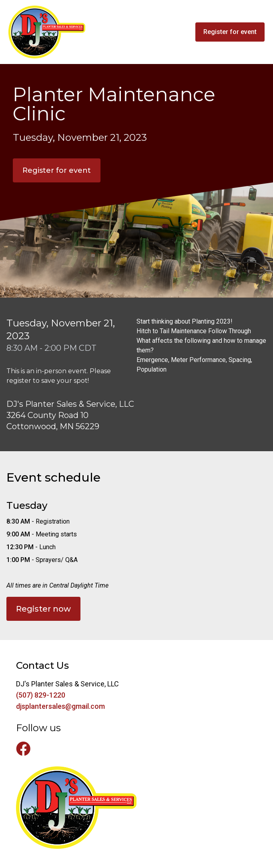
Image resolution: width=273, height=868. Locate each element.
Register (230, 32)
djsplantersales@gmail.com (60, 706)
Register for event (57, 170)
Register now (43, 609)
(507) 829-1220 (41, 695)
